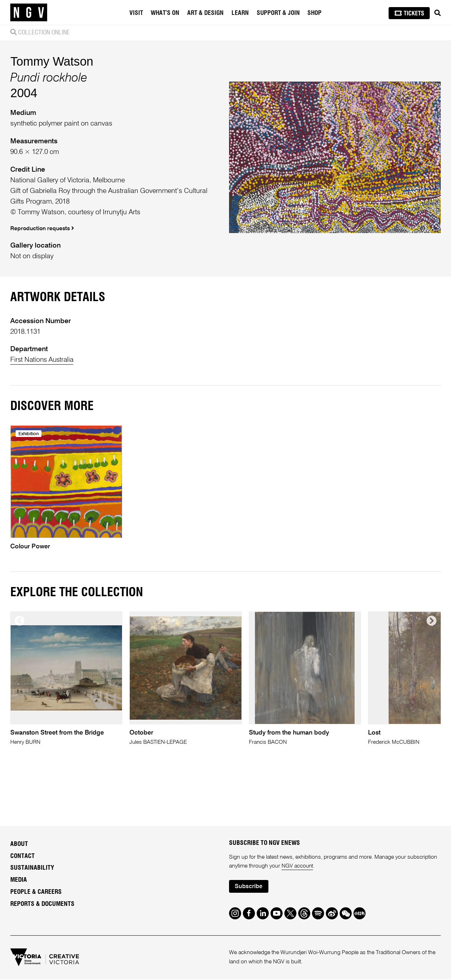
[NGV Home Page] (29, 12)
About (19, 845)
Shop (314, 13)
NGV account (298, 867)
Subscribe (249, 888)
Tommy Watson (52, 61)
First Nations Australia (43, 360)
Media (19, 881)
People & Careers (36, 893)
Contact (23, 857)
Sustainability (32, 869)
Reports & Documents (42, 905)
